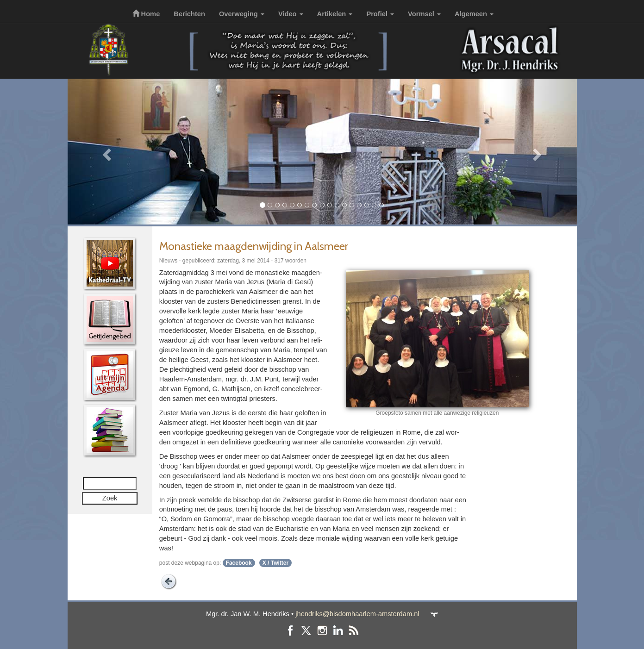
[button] (106, 152)
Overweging (242, 14)
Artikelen (335, 14)
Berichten (189, 14)
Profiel (380, 14)
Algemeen (474, 14)
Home (146, 14)
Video (291, 14)
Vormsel (424, 14)
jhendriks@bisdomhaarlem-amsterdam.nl (357, 614)
